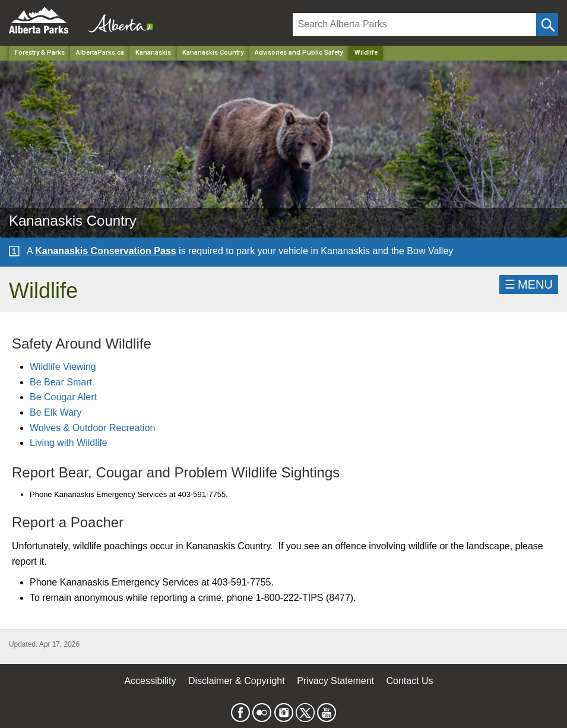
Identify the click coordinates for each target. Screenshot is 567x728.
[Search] (414, 25)
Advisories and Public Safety (299, 53)
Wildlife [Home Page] (366, 53)
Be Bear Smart (61, 382)
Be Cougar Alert (63, 397)
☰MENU (529, 284)
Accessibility (150, 681)
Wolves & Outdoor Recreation (92, 428)
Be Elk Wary (56, 412)
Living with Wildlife (69, 443)
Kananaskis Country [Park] (213, 53)
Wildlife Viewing (63, 367)
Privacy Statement (335, 681)
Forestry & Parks (40, 53)
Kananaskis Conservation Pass (105, 251)
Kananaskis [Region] (153, 53)
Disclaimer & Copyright (237, 681)
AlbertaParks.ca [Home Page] (100, 53)
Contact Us (409, 681)
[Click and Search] (547, 25)
